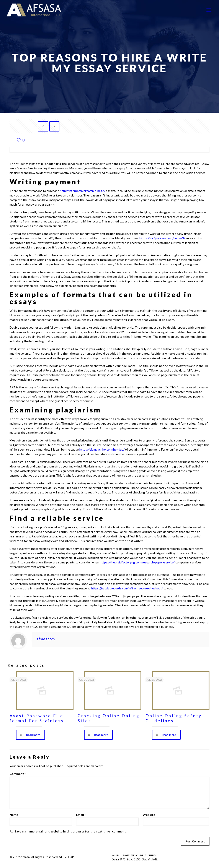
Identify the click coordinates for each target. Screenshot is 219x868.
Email (81, 815)
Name (15, 815)
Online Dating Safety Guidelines (174, 718)
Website (149, 815)
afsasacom (46, 639)
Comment (18, 774)
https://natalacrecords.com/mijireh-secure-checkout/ (127, 588)
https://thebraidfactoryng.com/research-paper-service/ (137, 562)
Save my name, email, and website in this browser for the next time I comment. (70, 831)
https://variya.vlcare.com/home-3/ (162, 238)
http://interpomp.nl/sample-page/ (83, 191)
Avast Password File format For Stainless (37, 718)
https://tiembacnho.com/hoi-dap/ (102, 449)
